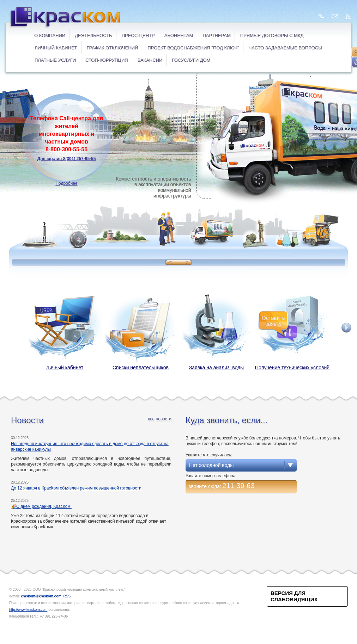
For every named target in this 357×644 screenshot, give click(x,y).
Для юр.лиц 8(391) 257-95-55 (67, 159)
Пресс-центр (138, 35)
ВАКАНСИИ (150, 60)
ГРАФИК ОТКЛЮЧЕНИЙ (113, 48)
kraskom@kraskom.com (41, 596)
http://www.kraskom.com (28, 610)
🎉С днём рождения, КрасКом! (41, 506)
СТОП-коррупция (107, 60)
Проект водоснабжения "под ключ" (193, 48)
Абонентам (179, 35)
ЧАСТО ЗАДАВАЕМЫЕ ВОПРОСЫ (286, 48)
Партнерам (216, 35)
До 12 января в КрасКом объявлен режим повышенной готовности (76, 488)
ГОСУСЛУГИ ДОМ (191, 60)
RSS (67, 596)
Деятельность (93, 35)
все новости (160, 419)
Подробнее (66, 183)
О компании (50, 35)
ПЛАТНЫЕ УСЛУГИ (55, 60)
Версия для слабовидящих (294, 596)
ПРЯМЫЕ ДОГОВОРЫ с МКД (272, 35)
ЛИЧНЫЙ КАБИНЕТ (56, 48)
